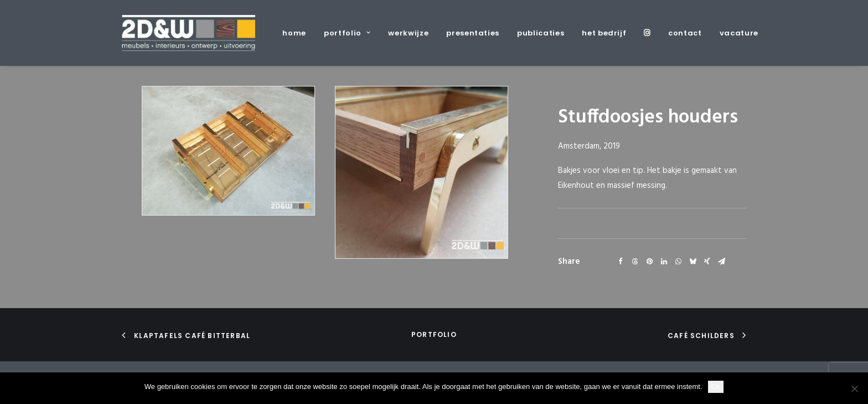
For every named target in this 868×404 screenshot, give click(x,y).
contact (685, 33)
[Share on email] (721, 262)
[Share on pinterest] (649, 262)
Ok (716, 387)
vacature (739, 33)
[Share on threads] (635, 262)
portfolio (347, 33)
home (294, 33)
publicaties (541, 33)
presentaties (473, 33)
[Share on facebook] (621, 262)
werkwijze (408, 33)
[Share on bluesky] (693, 262)
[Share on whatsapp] (678, 262)
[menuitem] (298, 33)
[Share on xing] (707, 262)
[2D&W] (188, 33)
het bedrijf (604, 33)
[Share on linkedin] (664, 262)
